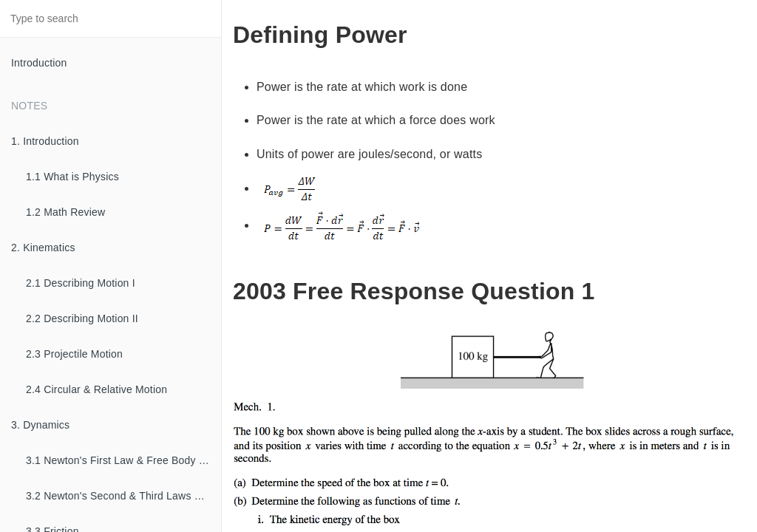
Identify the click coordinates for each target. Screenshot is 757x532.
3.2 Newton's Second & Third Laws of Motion (123, 496)
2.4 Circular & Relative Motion (96, 389)
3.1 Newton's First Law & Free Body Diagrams (123, 460)
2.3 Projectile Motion (74, 354)
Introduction (39, 63)
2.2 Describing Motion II (82, 318)
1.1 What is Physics (72, 177)
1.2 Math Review (65, 212)
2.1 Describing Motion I (81, 283)
